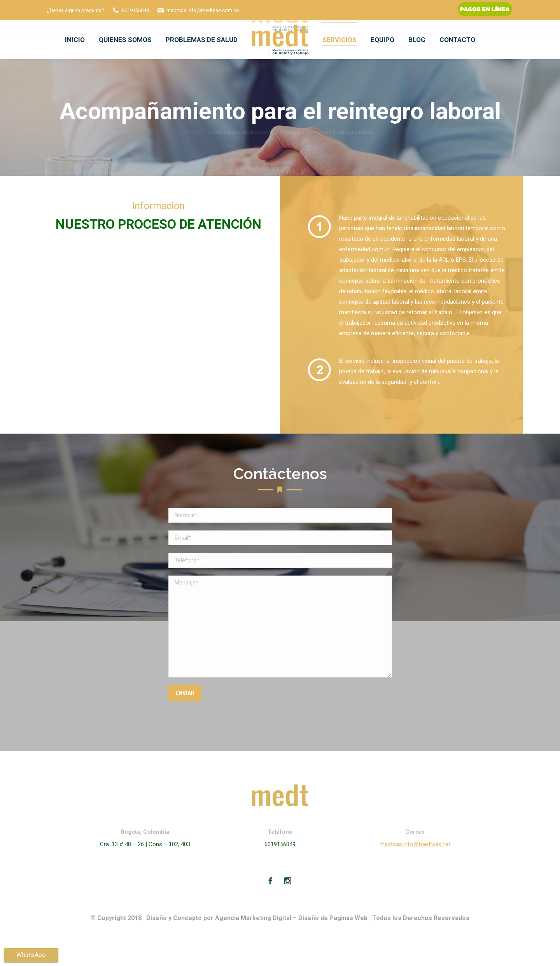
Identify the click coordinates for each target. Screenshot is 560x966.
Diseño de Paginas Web (333, 918)
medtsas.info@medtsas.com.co (203, 10)
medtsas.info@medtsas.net (415, 844)
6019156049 (135, 10)
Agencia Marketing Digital (253, 918)
